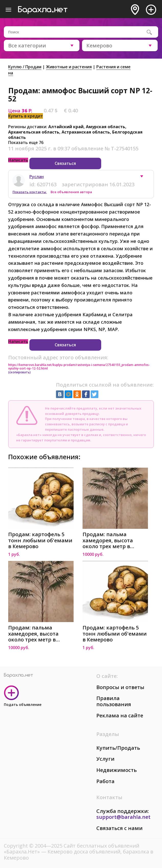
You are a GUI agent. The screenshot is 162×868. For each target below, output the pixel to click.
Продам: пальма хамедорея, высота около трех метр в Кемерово (108, 540)
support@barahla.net (123, 817)
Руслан (37, 177)
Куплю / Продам (25, 67)
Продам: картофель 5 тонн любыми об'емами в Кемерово (40, 540)
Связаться (65, 163)
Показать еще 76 (26, 142)
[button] (144, 178)
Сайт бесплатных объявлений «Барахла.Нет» (72, 849)
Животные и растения (69, 67)
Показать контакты (30, 192)
